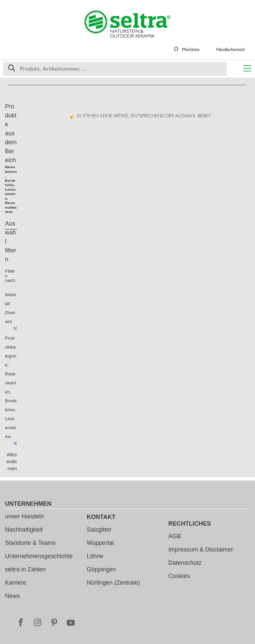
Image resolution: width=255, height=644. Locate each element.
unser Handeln (24, 516)
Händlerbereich (231, 49)
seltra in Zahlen (25, 569)
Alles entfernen (11, 462)
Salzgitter (99, 530)
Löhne (95, 556)
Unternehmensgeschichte (39, 556)
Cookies (179, 576)
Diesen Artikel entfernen (15, 328)
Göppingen (101, 569)
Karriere (16, 583)
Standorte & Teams (30, 543)
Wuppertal (100, 543)
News (12, 596)
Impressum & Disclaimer (201, 549)
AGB (175, 536)
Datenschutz (185, 563)
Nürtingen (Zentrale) (113, 583)
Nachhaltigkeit (24, 530)
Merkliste (191, 49)
